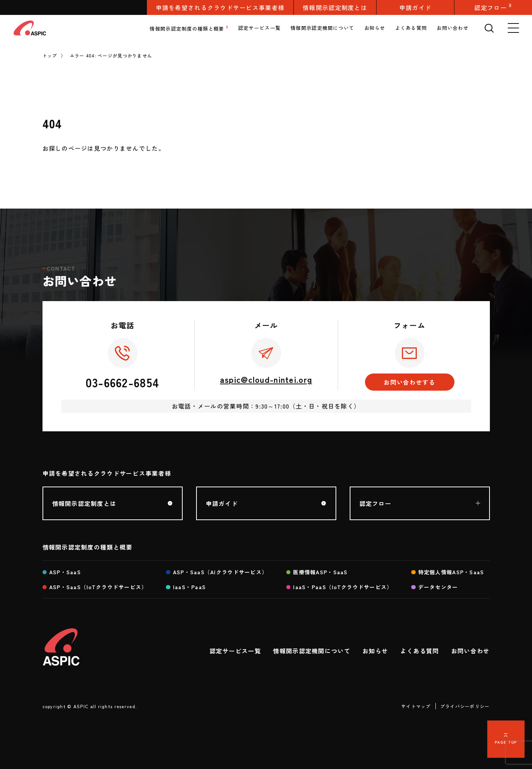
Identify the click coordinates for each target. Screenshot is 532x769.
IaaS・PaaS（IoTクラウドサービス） (343, 587)
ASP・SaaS (65, 572)
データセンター (438, 587)
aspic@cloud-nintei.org (266, 379)
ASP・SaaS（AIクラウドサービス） (220, 572)
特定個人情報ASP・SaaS (451, 572)
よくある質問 (411, 28)
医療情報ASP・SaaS (320, 572)
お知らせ (375, 28)
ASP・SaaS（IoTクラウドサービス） (98, 587)
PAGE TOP (506, 742)
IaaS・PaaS (190, 587)
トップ (50, 55)
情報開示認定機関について (322, 28)
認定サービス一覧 (259, 28)
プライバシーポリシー (465, 706)
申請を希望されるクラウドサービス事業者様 (220, 7)
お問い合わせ (453, 28)
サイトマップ (416, 706)
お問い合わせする (409, 382)
